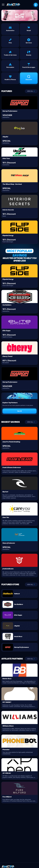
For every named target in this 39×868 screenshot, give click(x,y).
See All (19, 411)
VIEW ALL (31, 91)
